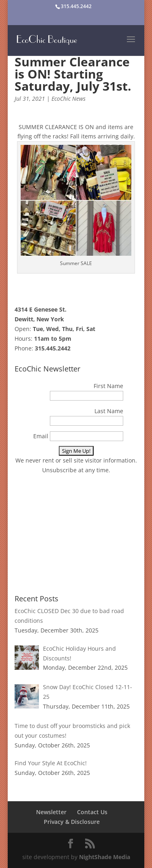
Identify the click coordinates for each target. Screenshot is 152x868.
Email (41, 436)
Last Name (109, 411)
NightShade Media (105, 857)
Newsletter (51, 812)
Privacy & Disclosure (72, 822)
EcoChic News (69, 99)
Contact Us (92, 812)
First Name (108, 386)
